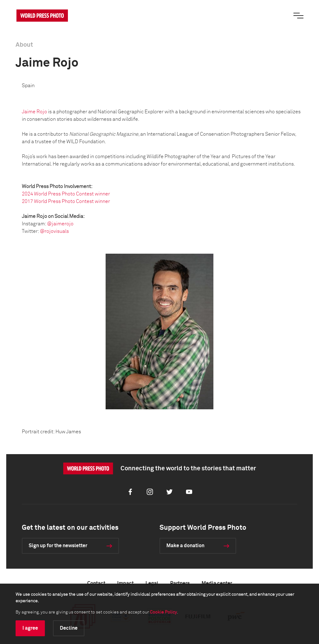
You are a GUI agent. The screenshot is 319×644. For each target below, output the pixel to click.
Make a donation (185, 546)
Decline (69, 628)
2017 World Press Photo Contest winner (66, 201)
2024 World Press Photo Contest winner (66, 194)
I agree (30, 628)
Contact (96, 583)
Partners (180, 583)
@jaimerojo (60, 224)
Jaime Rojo (34, 112)
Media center (217, 583)
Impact (125, 583)
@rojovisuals (54, 231)
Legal (152, 583)
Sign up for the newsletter (58, 546)
